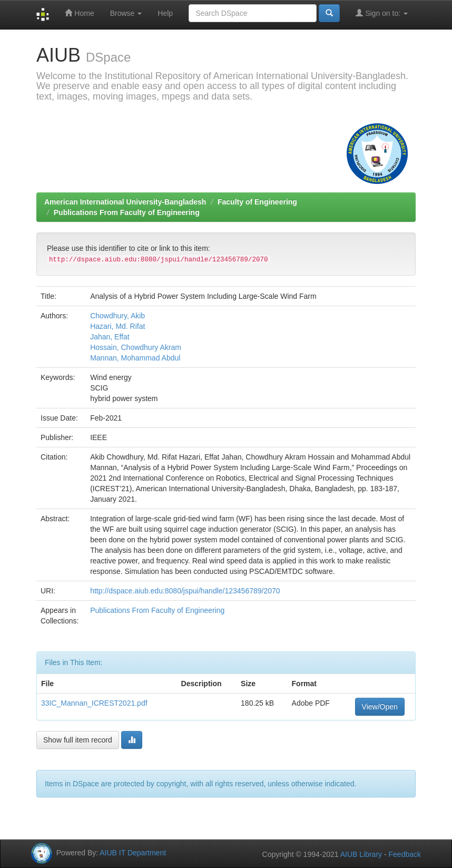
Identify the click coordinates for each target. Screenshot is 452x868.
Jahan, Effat (110, 337)
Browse (126, 13)
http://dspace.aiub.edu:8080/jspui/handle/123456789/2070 (185, 591)
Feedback (405, 854)
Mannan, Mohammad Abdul (135, 358)
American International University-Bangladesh (125, 202)
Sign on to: (382, 13)
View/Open (380, 707)
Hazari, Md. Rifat (117, 326)
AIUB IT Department (133, 853)
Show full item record (78, 740)
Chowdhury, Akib (117, 316)
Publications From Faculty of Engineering (127, 212)
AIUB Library (361, 854)
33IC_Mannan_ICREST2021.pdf (94, 703)
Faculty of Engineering (257, 202)
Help (165, 13)
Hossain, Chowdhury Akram (136, 347)
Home (79, 13)
